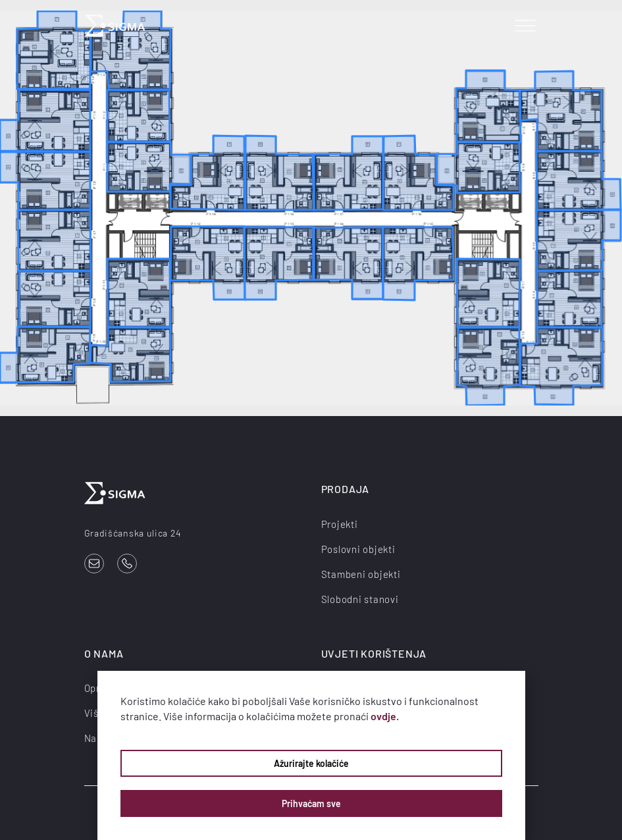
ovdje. (385, 716)
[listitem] (149, 167)
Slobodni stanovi (360, 599)
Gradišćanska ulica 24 (133, 533)
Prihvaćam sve (311, 803)
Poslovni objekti (358, 549)
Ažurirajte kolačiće (311, 763)
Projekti (340, 524)
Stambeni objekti (361, 574)
